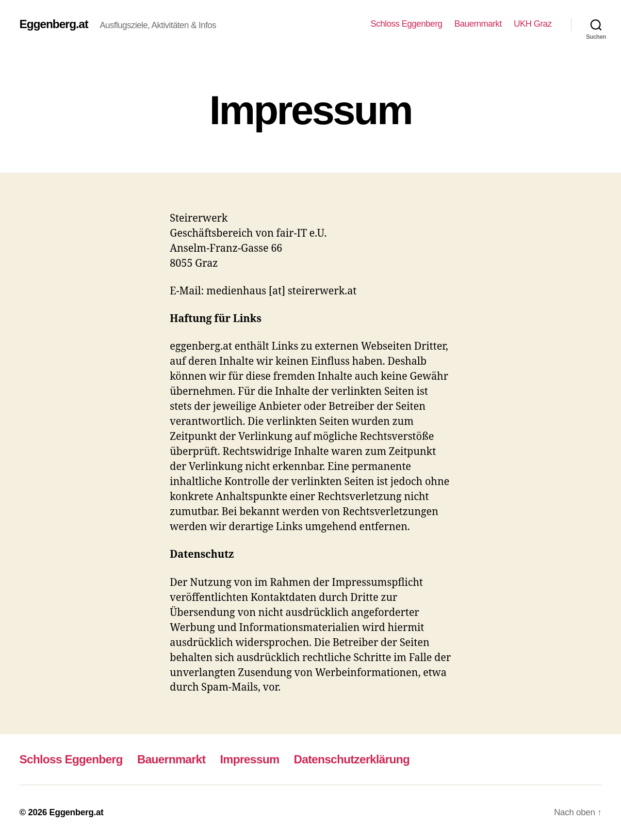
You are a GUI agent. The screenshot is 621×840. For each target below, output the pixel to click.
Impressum (254, 759)
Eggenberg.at (55, 24)
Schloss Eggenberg (403, 24)
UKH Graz (533, 24)
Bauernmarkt (477, 24)
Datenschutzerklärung (360, 759)
